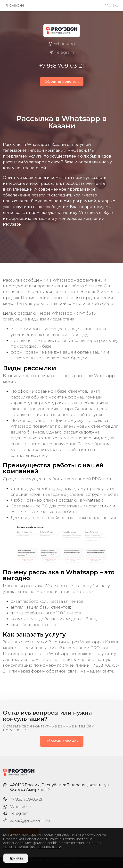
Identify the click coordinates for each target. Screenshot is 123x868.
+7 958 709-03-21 (61, 66)
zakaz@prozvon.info (30, 820)
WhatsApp (61, 44)
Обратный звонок (62, 81)
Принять (16, 858)
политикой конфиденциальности (32, 847)
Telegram (62, 53)
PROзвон (14, 6)
